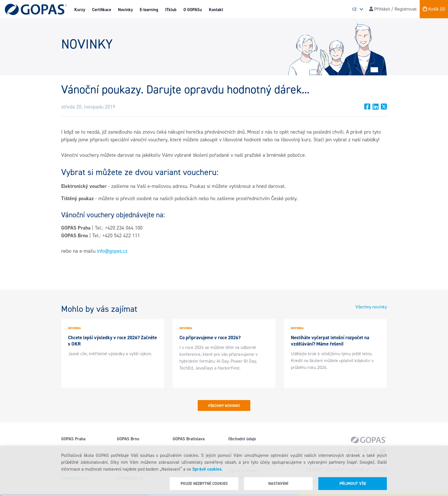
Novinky (125, 10)
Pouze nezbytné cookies (204, 484)
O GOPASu (193, 10)
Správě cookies (207, 469)
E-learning (149, 10)
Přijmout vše (353, 484)
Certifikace (102, 10)
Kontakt (216, 10)
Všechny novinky (371, 307)
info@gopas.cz (112, 251)
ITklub (171, 10)
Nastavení (278, 484)
